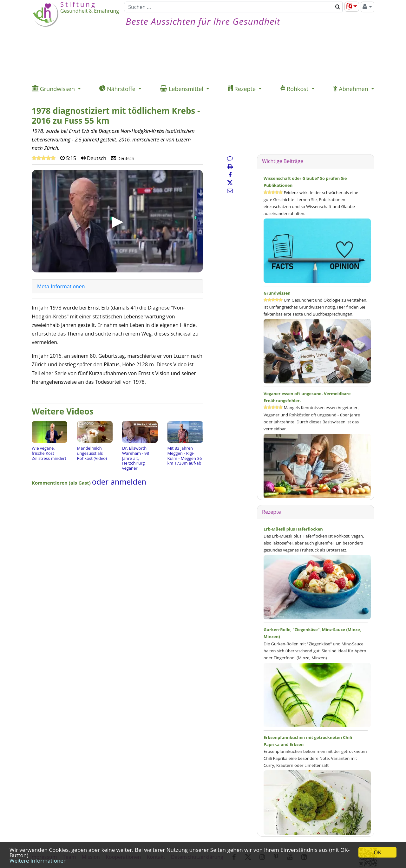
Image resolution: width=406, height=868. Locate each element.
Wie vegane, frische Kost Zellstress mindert (49, 453)
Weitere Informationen (38, 861)
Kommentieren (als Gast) (62, 483)
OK (377, 852)
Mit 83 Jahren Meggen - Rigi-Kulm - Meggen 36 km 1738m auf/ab (185, 456)
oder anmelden (119, 482)
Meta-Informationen (61, 286)
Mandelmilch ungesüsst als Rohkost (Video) (92, 453)
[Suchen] (229, 7)
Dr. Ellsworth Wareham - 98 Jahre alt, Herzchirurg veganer (136, 458)
